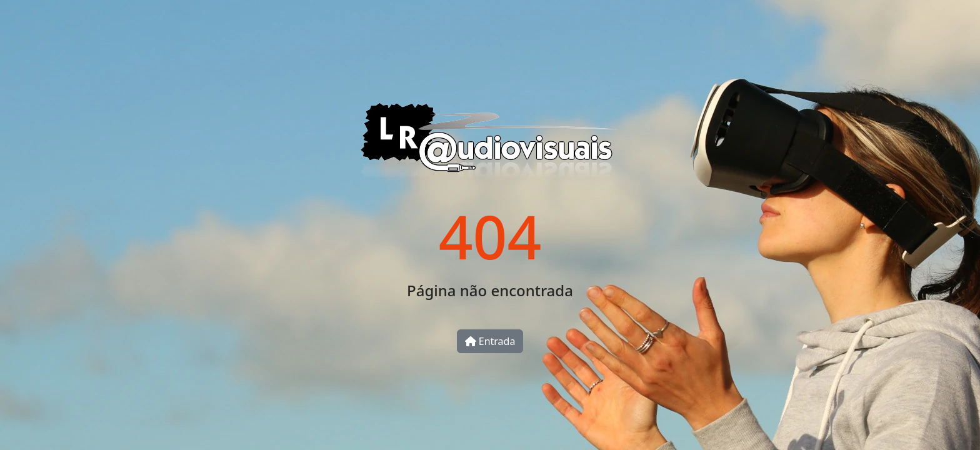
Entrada (490, 341)
